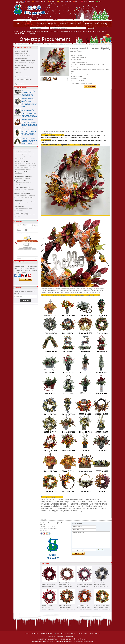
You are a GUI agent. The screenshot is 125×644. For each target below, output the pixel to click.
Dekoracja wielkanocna (22, 77)
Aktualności (76, 24)
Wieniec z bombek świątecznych (25, 63)
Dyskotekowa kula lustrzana (23, 79)
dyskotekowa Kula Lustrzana (82, 506)
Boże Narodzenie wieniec (23, 56)
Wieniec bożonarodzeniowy (86, 502)
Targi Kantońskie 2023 (20, 181)
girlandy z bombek (21, 65)
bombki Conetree (90, 504)
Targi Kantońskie (19, 201)
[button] (36, 242)
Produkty (28, 24)
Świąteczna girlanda (21, 58)
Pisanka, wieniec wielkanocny (69, 511)
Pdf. (48, 531)
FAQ (105, 24)
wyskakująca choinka (60, 506)
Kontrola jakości (95, 633)
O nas (40, 24)
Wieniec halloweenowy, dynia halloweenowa (71, 507)
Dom (18, 24)
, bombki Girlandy (75, 504)
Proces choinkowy (19, 207)
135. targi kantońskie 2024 (21, 172)
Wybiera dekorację (21, 84)
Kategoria (22, 31)
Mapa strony (71, 633)
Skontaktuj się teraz (26, 280)
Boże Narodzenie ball (21, 51)
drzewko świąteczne (21, 53)
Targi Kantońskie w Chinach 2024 (23, 177)
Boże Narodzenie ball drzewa (24, 67)
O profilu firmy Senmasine (21, 213)
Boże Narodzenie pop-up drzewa (25, 60)
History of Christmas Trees (21, 162)
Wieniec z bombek (59, 504)
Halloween (18, 72)
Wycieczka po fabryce (56, 24)
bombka (52, 502)
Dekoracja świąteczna (22, 70)
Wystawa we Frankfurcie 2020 (22, 188)
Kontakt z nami (92, 24)
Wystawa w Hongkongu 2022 (22, 194)
